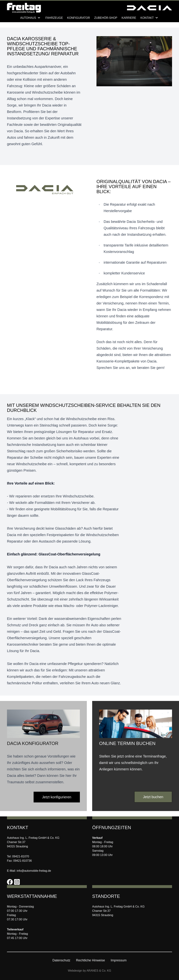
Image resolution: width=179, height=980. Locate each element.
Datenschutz (61, 960)
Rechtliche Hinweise (90, 960)
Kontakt (150, 18)
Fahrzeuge (54, 18)
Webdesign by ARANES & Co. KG (89, 971)
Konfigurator (79, 18)
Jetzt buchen (153, 797)
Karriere (129, 18)
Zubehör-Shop (106, 18)
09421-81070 (21, 856)
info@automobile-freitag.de (34, 871)
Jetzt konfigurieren (57, 797)
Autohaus (31, 18)
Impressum (119, 960)
